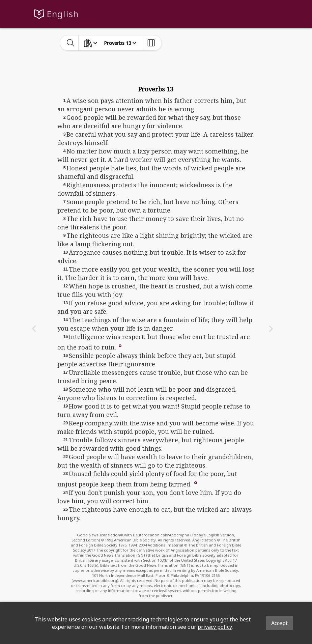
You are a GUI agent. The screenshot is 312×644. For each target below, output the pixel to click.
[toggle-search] (71, 43)
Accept (279, 623)
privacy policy (215, 627)
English (63, 14)
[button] (120, 345)
